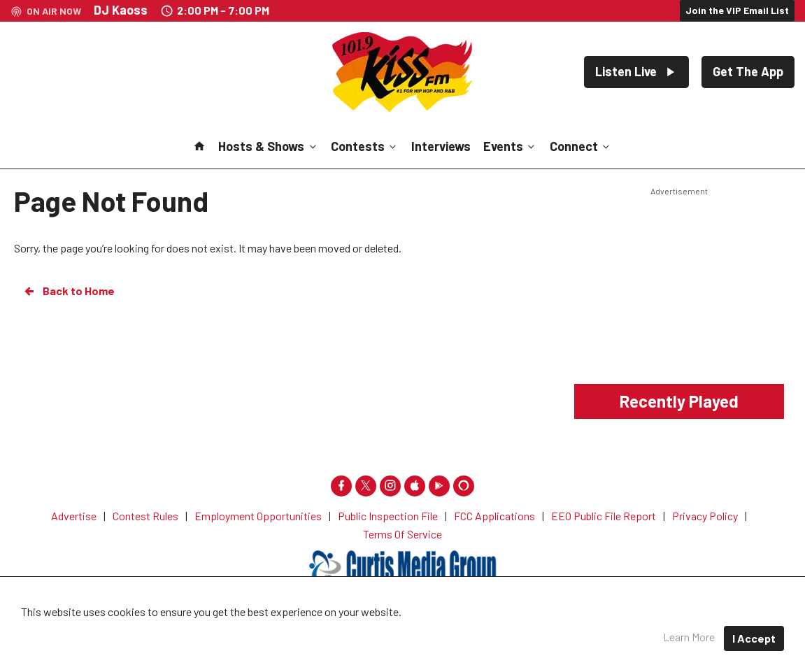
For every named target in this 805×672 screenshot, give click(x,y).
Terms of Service (553, 630)
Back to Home (69, 291)
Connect (581, 146)
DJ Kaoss (121, 10)
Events (510, 146)
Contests (365, 146)
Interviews (441, 146)
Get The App (748, 71)
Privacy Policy (460, 630)
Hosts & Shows (268, 146)
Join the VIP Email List (737, 10)
